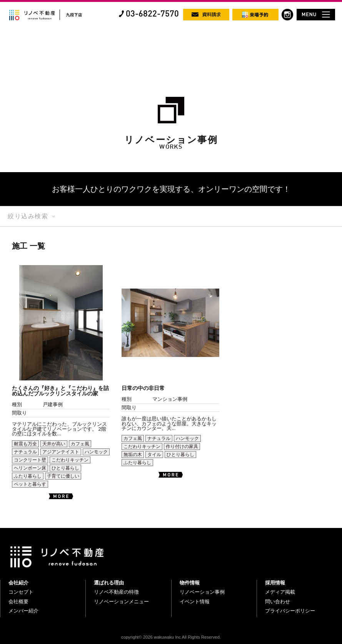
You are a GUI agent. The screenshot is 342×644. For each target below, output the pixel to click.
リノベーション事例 (202, 592)
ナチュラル (25, 452)
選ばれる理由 (109, 583)
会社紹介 (18, 583)
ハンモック (96, 452)
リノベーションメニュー (121, 602)
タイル (154, 455)
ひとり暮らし (65, 468)
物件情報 (190, 583)
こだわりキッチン (70, 460)
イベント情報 (195, 602)
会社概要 (18, 602)
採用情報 (275, 583)
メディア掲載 (280, 592)
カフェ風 (80, 444)
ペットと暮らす (30, 484)
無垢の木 (133, 455)
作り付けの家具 (182, 446)
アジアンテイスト (61, 452)
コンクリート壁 (30, 460)
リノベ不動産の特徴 (116, 592)
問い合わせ (278, 602)
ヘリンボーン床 (30, 468)
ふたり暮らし (28, 476)
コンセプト (21, 592)
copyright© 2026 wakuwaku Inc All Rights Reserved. (171, 637)
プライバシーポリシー (290, 611)
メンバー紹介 (23, 611)
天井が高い (54, 444)
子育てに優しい (63, 476)
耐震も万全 (25, 444)
